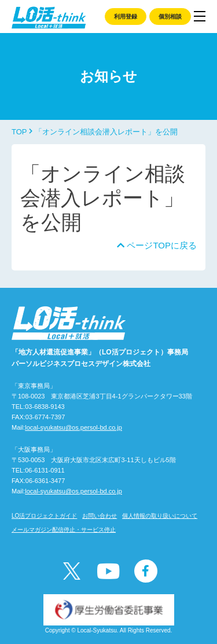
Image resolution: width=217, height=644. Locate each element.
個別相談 (170, 17)
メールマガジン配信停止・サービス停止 (64, 530)
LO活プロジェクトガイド (44, 516)
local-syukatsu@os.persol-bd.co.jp (73, 427)
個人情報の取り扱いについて (160, 516)
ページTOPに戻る (157, 245)
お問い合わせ (100, 516)
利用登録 (126, 17)
